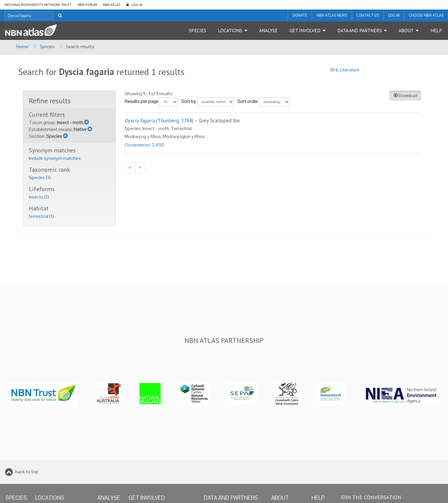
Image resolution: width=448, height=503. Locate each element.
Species (198, 30)
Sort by (189, 101)
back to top (27, 472)
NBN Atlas (112, 5)
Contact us (368, 15)
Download (405, 96)
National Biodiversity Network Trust (38, 5)
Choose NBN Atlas (426, 15)
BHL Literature (345, 70)
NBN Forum (87, 5)
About (406, 30)
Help (436, 30)
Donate (300, 15)
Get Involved (305, 30)
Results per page (141, 101)
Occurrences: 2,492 (144, 145)
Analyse (268, 30)
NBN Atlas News (332, 15)
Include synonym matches (55, 158)
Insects (37, 197)
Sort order (248, 101)
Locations (230, 30)
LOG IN (137, 5)
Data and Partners (360, 30)
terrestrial (39, 216)
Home (22, 46)
